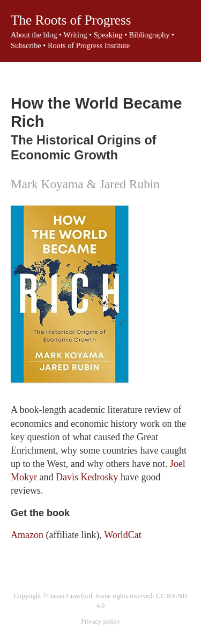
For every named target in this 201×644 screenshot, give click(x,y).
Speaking (108, 35)
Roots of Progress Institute (89, 45)
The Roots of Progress (71, 20)
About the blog (34, 35)
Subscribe (26, 45)
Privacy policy (100, 622)
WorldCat (123, 535)
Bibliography (150, 35)
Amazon (27, 535)
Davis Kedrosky (87, 477)
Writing (75, 35)
